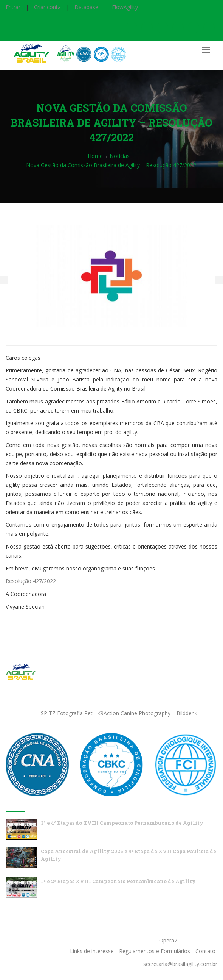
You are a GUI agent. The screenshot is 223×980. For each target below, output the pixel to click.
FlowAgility (125, 7)
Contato (205, 951)
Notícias (120, 156)
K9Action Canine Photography (134, 713)
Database (86, 7)
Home (95, 156)
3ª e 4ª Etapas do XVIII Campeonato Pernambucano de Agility (122, 823)
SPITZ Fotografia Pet (67, 713)
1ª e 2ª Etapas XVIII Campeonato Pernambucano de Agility (118, 881)
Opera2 (168, 940)
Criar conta (47, 7)
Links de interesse (92, 951)
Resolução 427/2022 (31, 581)
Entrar (13, 7)
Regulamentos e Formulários (155, 951)
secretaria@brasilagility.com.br (180, 964)
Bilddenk (187, 713)
